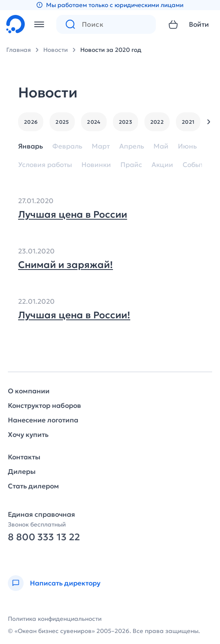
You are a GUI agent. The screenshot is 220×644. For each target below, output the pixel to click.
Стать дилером (33, 486)
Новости (55, 50)
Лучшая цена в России (73, 215)
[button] (209, 122)
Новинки (96, 165)
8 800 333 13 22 (44, 537)
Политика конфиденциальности (55, 619)
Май (161, 146)
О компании (29, 391)
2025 (62, 122)
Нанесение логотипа (43, 420)
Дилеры (22, 472)
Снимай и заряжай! (66, 265)
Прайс (131, 165)
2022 (157, 122)
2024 (94, 122)
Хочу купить (28, 435)
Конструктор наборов (44, 406)
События (197, 165)
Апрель (132, 146)
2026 (31, 122)
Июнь (187, 146)
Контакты (24, 457)
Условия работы (45, 165)
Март (101, 146)
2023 (126, 122)
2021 (188, 122)
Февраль (67, 146)
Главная (18, 50)
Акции (162, 165)
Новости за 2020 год (111, 50)
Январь (31, 146)
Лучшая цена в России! (74, 315)
